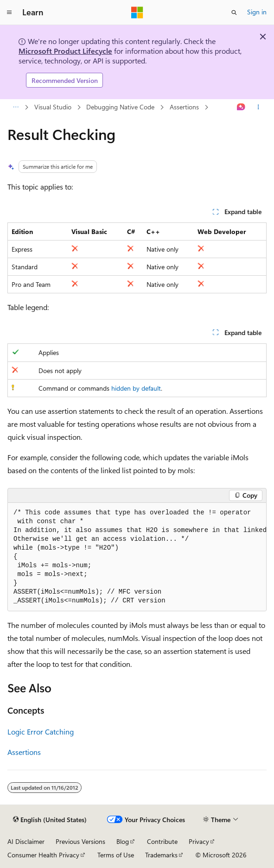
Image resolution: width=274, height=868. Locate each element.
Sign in (257, 12)
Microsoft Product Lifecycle (65, 51)
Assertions (184, 107)
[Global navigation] (9, 13)
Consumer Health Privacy (43, 855)
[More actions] (258, 108)
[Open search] (234, 13)
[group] (137, 557)
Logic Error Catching (41, 732)
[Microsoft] (137, 13)
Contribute (162, 841)
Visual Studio (53, 107)
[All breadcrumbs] (16, 108)
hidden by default (136, 388)
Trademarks (161, 855)
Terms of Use (116, 855)
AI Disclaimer (26, 841)
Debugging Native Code (120, 107)
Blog (123, 841)
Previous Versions (80, 841)
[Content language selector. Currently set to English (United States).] (50, 820)
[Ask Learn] (241, 108)
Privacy (199, 841)
